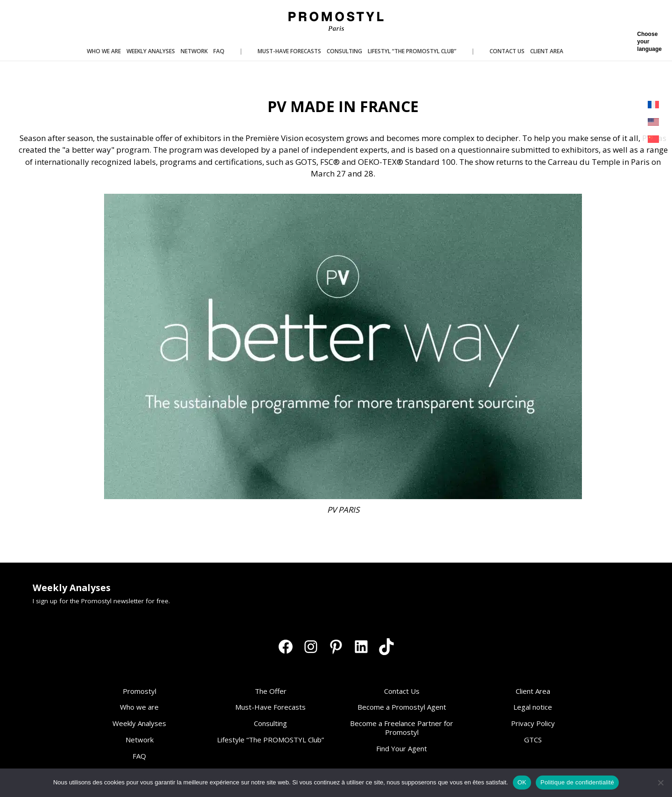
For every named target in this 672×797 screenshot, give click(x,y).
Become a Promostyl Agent (402, 707)
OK (522, 782)
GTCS (533, 740)
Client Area (533, 691)
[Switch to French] (653, 105)
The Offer (271, 691)
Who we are (139, 707)
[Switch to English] (653, 122)
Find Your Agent (402, 748)
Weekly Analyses (139, 723)
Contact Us (402, 691)
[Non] (660, 783)
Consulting (270, 723)
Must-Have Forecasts (270, 707)
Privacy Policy (533, 723)
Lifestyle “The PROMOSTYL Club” (270, 740)
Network (140, 740)
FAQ (139, 756)
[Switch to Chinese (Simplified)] (653, 139)
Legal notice (533, 707)
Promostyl (140, 691)
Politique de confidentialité (577, 782)
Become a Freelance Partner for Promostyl (402, 728)
